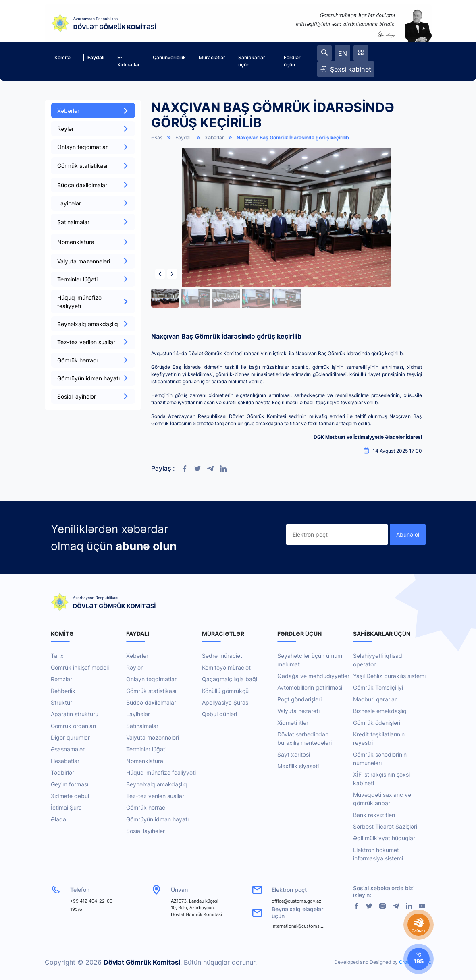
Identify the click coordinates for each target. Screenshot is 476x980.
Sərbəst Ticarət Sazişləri (385, 826)
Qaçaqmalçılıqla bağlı (230, 679)
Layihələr (93, 203)
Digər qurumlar (70, 737)
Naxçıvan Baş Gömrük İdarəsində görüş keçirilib (293, 137)
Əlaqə (58, 819)
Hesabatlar (65, 761)
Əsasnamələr (68, 749)
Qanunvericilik (169, 57)
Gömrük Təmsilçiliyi (378, 687)
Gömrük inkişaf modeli (80, 667)
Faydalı (94, 57)
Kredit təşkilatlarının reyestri (379, 738)
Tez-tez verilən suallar (93, 342)
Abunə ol (408, 534)
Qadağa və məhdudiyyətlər (313, 676)
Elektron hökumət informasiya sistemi (378, 854)
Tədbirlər (62, 772)
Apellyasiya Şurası (226, 702)
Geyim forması (70, 784)
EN (343, 53)
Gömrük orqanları (73, 726)
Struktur (61, 702)
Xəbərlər (93, 111)
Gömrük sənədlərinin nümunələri (380, 759)
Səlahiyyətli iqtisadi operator (378, 660)
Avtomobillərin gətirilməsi (310, 687)
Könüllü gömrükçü (225, 691)
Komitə (62, 57)
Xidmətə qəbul (70, 796)
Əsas (157, 137)
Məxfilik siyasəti (298, 766)
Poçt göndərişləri (299, 699)
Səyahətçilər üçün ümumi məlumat (310, 660)
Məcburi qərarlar (375, 699)
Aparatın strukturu (75, 714)
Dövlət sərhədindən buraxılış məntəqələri (305, 738)
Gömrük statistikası (151, 691)
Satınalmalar (142, 726)
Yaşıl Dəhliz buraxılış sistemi (389, 676)
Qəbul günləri (219, 714)
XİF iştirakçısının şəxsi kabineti (381, 779)
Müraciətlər (212, 57)
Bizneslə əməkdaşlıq (380, 711)
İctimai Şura (66, 807)
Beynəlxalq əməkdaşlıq (93, 324)
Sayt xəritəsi (294, 754)
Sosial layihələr (93, 396)
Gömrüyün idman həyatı (93, 378)
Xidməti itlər (293, 723)
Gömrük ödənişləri (377, 723)
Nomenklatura (145, 761)
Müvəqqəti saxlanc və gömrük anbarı (382, 799)
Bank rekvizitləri (374, 815)
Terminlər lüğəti (93, 279)
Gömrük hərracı (93, 360)
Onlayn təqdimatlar (93, 147)
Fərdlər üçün (292, 61)
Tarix (57, 656)
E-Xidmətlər (129, 61)
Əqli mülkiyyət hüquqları (385, 838)
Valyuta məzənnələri (93, 261)
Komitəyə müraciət (226, 667)
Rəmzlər (61, 679)
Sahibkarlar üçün (252, 61)
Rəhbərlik (63, 691)
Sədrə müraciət (222, 656)
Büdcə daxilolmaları (93, 185)
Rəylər (93, 129)
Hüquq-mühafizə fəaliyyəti (93, 302)
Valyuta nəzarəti (298, 711)
